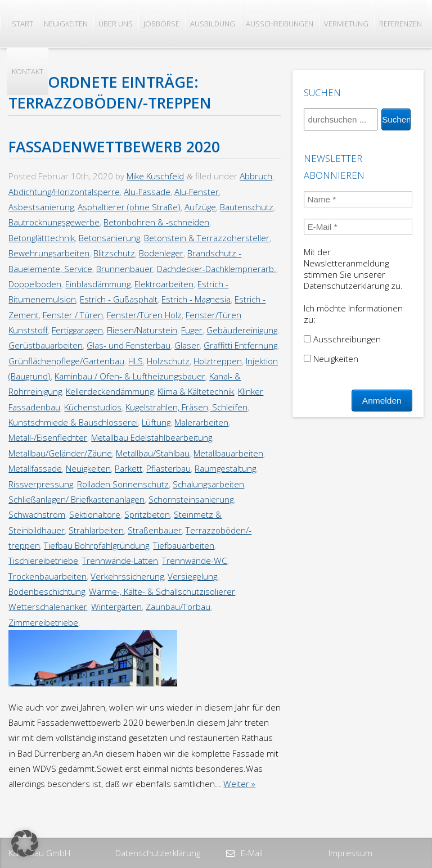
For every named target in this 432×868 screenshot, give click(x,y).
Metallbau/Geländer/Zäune (60, 453)
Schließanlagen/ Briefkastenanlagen (76, 499)
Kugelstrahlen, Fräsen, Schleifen (186, 407)
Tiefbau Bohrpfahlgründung (96, 545)
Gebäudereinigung (242, 330)
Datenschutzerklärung (158, 853)
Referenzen (400, 24)
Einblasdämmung (98, 284)
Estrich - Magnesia (196, 299)
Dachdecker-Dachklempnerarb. (217, 269)
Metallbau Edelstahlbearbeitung (152, 437)
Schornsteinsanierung (191, 499)
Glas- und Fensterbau (129, 345)
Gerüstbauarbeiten (46, 345)
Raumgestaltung (225, 468)
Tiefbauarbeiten (184, 545)
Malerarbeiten (201, 422)
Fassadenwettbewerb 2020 (114, 147)
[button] (25, 843)
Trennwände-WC (195, 560)
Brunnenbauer (125, 269)
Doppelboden (35, 284)
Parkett (129, 468)
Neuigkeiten (66, 24)
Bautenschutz (247, 207)
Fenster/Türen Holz (144, 315)
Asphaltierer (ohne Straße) (129, 207)
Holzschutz (168, 361)
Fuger (192, 330)
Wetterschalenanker (48, 607)
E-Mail (251, 853)
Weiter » (239, 784)
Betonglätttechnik (42, 238)
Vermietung (346, 24)
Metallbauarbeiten (228, 453)
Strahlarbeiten (96, 530)
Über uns (116, 24)
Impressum (350, 853)
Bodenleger (161, 253)
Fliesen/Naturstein (142, 330)
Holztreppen (218, 361)
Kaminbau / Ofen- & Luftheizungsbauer (130, 376)
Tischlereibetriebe (43, 560)
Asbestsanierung (41, 207)
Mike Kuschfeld (155, 176)
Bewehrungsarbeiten (49, 253)
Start (22, 24)
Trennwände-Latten (120, 560)
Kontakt (28, 71)
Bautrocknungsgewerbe (54, 222)
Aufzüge (200, 207)
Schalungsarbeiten (208, 484)
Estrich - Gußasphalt (119, 299)
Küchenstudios (93, 407)
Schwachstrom (37, 514)
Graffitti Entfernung (240, 345)
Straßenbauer (155, 530)
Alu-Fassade (147, 192)
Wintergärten (116, 607)
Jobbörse (161, 24)
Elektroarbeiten (164, 284)
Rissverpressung (41, 484)
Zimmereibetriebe (43, 622)
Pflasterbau (168, 468)
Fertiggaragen (77, 330)
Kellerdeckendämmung (110, 391)
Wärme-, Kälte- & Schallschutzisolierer (162, 591)
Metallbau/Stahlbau (153, 453)
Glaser (187, 345)
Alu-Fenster (197, 192)
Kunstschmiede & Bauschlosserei (73, 422)
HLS (136, 361)
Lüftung (156, 422)
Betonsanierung (109, 238)
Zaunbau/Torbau (178, 607)
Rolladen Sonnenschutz (123, 484)
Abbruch (256, 176)
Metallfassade (35, 468)
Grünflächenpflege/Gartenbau (66, 361)
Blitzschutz (114, 253)
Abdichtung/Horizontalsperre (64, 192)
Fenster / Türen (73, 315)
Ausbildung (213, 24)
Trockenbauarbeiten (48, 576)
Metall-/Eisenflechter (48, 437)
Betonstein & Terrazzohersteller (207, 238)
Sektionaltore (95, 514)
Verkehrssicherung (127, 576)
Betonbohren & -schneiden (156, 222)
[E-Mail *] (358, 227)
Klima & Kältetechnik (196, 391)
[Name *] (358, 199)
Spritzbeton (147, 514)
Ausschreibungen (280, 24)
